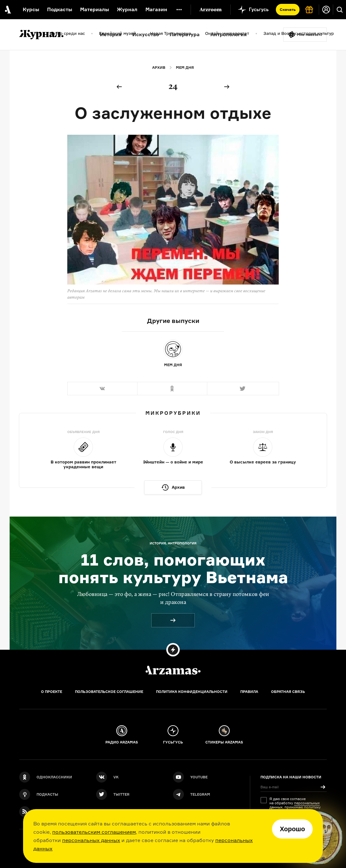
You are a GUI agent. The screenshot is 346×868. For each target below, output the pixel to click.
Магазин (156, 9)
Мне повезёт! (309, 35)
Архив (159, 68)
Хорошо (292, 829)
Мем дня (185, 68)
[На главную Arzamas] (7, 10)
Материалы (95, 9)
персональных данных (91, 840)
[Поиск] (340, 10)
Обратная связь (288, 692)
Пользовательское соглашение (109, 692)
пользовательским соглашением (94, 832)
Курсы (31, 9)
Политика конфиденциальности (192, 692)
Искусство (146, 34)
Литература (185, 34)
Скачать (288, 9)
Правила (249, 692)
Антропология (229, 34)
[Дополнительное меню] (179, 10)
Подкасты (60, 9)
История (111, 34)
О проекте (52, 692)
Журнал (127, 9)
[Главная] (173, 670)
